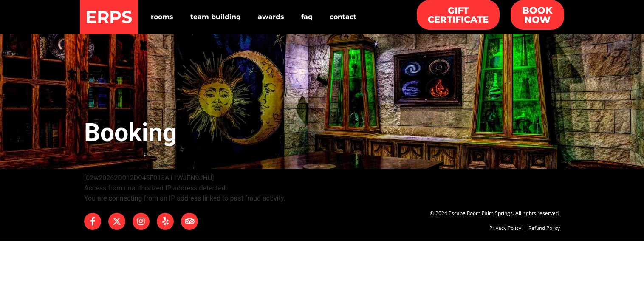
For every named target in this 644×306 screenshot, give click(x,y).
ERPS (109, 17)
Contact (343, 17)
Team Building (216, 17)
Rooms (162, 17)
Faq (307, 17)
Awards (271, 17)
